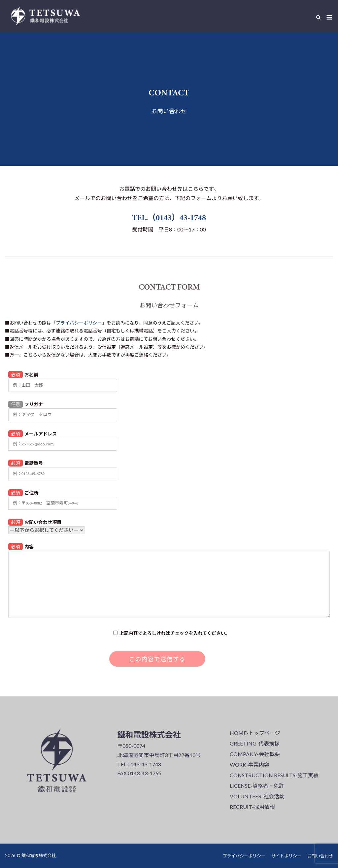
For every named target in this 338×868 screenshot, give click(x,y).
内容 (169, 581)
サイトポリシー (286, 856)
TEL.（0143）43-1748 (169, 218)
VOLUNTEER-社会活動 (257, 796)
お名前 (63, 379)
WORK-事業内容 (250, 764)
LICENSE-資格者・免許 (257, 786)
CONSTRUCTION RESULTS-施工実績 (274, 775)
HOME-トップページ (255, 733)
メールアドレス (63, 438)
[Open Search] (318, 18)
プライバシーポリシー (79, 323)
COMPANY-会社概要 (255, 754)
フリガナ (63, 409)
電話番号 (63, 468)
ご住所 (63, 497)
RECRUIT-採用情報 (252, 807)
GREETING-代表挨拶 (255, 743)
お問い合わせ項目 (46, 526)
